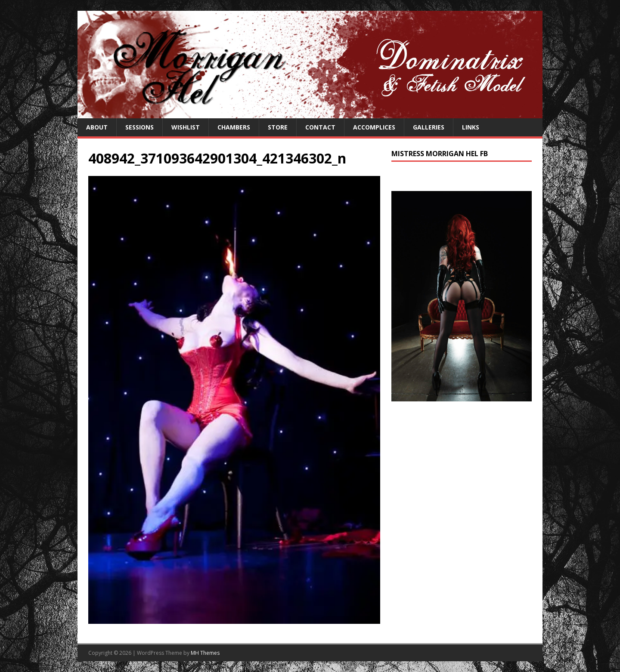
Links (471, 127)
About (97, 127)
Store (278, 127)
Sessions (139, 127)
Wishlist (186, 127)
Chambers (234, 127)
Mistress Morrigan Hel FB (440, 154)
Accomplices (374, 127)
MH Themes (205, 653)
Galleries (429, 127)
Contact (320, 127)
